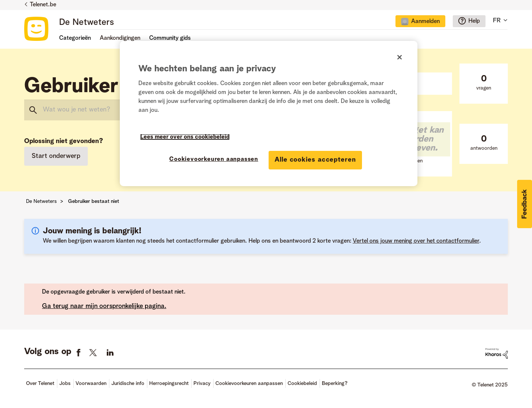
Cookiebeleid (302, 383)
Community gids (170, 38)
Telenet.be (43, 5)
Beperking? (335, 383)
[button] (525, 204)
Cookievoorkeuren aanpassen (249, 383)
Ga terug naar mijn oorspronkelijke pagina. (104, 306)
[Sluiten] (400, 57)
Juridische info (128, 383)
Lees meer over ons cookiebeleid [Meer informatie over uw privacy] (185, 137)
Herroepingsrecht (169, 383)
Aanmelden (425, 22)
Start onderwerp (56, 156)
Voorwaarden (91, 383)
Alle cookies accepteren (315, 160)
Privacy (202, 383)
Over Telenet (40, 383)
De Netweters (86, 23)
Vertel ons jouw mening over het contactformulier (416, 241)
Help (474, 21)
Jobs (65, 383)
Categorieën (75, 38)
